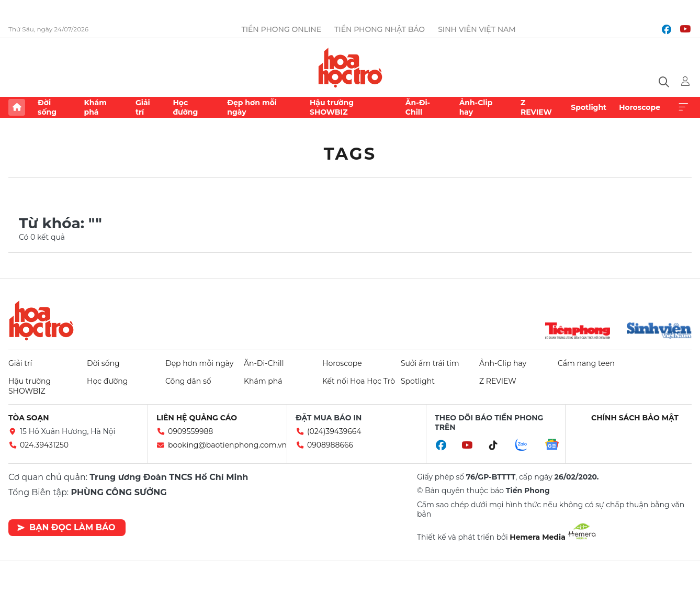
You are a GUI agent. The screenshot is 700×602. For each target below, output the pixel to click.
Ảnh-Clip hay (476, 107)
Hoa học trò (41, 320)
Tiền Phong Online (281, 29)
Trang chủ (17, 107)
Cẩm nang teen (586, 363)
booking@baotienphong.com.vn (227, 445)
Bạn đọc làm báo (66, 527)
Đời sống (47, 107)
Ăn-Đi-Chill (418, 107)
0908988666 (330, 445)
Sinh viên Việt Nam (477, 29)
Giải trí (143, 107)
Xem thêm (683, 107)
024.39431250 (44, 445)
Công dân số (188, 381)
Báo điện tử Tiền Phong (350, 68)
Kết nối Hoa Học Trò (359, 381)
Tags (350, 154)
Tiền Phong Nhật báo (380, 29)
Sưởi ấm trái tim (430, 363)
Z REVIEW (536, 107)
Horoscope (640, 107)
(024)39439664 (334, 431)
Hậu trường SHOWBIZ (332, 107)
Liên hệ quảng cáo (197, 418)
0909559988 (190, 431)
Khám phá (95, 107)
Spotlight (589, 107)
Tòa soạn (29, 418)
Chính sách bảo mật (635, 418)
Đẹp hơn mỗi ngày (252, 107)
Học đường (185, 107)
